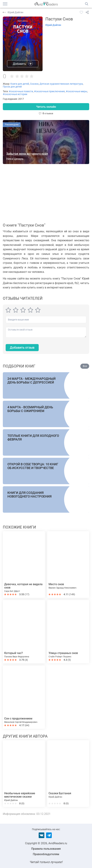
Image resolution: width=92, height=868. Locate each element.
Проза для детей (12, 87)
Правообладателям (46, 854)
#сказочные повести (21, 91)
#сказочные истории (15, 94)
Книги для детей (20, 84)
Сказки (34, 84)
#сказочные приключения (49, 91)
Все (85, 366)
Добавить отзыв (22, 347)
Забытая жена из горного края (27, 154)
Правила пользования (46, 849)
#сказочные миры (77, 91)
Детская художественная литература (61, 84)
